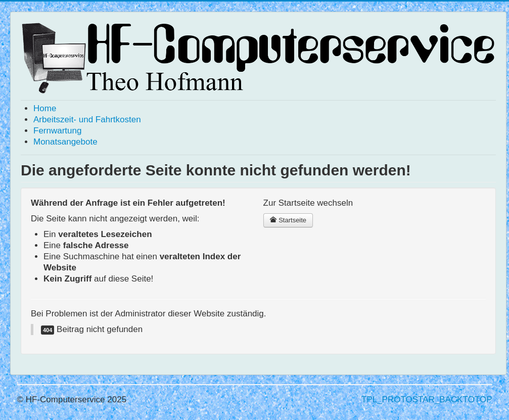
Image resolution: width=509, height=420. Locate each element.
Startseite (288, 220)
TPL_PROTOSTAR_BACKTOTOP (427, 400)
